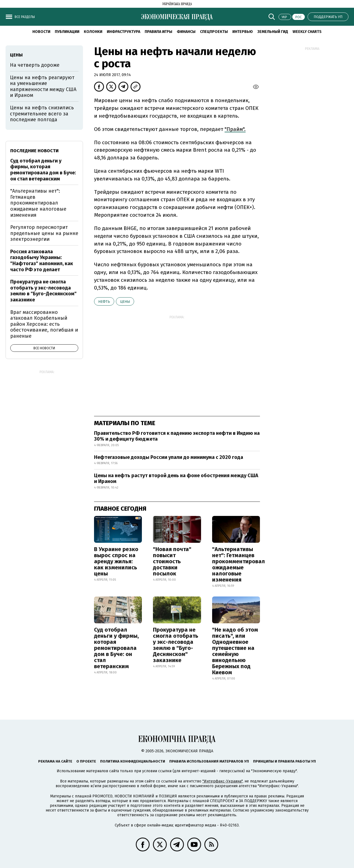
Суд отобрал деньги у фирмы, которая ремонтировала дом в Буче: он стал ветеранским (116, 648)
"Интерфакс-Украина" (222, 781)
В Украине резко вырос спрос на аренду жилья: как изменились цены (116, 561)
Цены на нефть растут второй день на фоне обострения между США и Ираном (176, 479)
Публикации (67, 32)
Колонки (93, 32)
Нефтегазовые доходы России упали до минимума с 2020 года (169, 457)
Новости (41, 32)
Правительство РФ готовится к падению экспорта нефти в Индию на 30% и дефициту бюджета (177, 436)
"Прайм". (235, 129)
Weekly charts (307, 32)
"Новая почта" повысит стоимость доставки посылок (172, 561)
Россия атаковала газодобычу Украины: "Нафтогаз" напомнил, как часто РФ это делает (42, 261)
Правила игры (158, 32)
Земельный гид (273, 32)
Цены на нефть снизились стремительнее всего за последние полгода (42, 114)
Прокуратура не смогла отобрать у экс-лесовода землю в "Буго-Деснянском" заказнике (176, 645)
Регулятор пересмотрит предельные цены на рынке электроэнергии (44, 233)
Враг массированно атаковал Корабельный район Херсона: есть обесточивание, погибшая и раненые (44, 324)
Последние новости (34, 151)
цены (125, 302)
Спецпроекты (214, 32)
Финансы (186, 32)
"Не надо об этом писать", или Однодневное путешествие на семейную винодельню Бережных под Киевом (235, 651)
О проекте (86, 761)
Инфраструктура (123, 32)
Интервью (243, 32)
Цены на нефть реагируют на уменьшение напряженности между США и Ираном (43, 86)
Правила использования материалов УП (209, 761)
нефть (104, 302)
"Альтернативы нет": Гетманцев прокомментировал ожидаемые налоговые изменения (239, 564)
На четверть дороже (35, 65)
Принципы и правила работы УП (284, 761)
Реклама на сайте (55, 761)
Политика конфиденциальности (133, 761)
